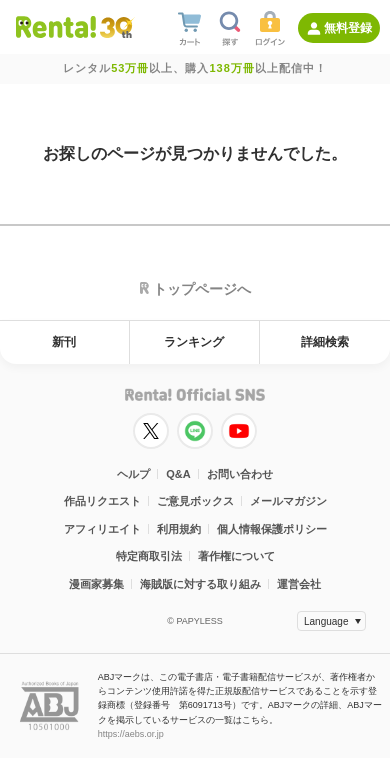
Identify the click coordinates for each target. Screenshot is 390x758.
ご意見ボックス (195, 501)
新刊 (64, 342)
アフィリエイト (102, 529)
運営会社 (299, 584)
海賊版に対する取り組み (200, 584)
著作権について (236, 556)
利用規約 (179, 529)
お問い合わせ (240, 474)
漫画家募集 (96, 584)
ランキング (194, 342)
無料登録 (348, 28)
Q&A (178, 474)
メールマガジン (288, 501)
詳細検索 (325, 342)
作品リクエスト (102, 501)
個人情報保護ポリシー (272, 529)
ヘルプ (133, 474)
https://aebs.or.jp (131, 734)
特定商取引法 (149, 556)
